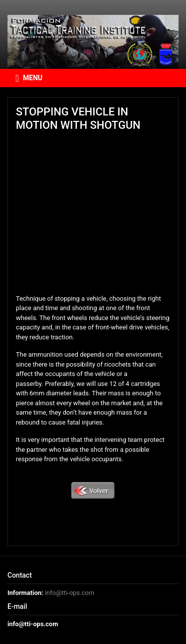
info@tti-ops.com (69, 593)
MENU (29, 78)
